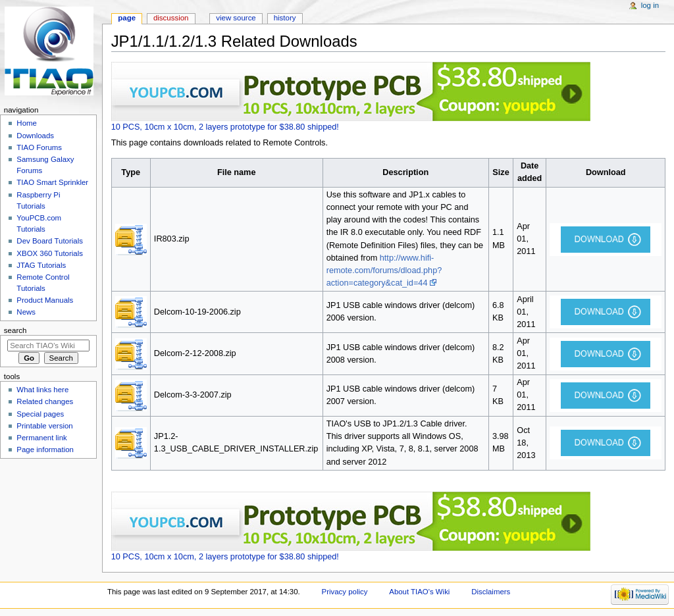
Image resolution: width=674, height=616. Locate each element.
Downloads (35, 136)
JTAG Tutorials (41, 265)
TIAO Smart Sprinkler (52, 182)
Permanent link (41, 438)
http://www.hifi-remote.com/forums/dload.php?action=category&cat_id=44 (384, 270)
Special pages (40, 414)
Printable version (44, 426)
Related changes (45, 401)
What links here (42, 390)
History (285, 18)
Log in (650, 5)
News (26, 312)
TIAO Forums (39, 147)
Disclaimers (491, 592)
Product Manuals (45, 300)
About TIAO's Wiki (419, 592)
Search (15, 330)
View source (236, 18)
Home (27, 123)
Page (127, 18)
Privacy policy (345, 592)
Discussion (171, 18)
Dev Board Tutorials (50, 241)
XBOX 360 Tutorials (50, 253)
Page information (45, 449)
